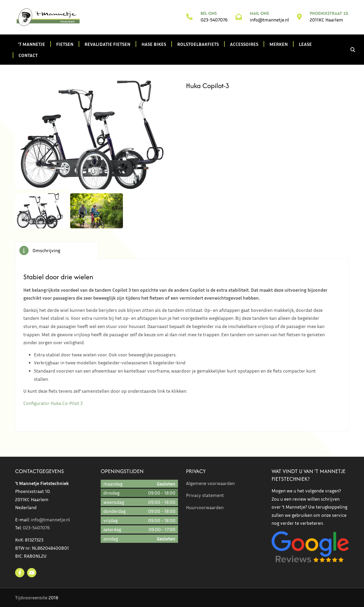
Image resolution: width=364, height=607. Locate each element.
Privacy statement (205, 495)
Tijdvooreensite (31, 597)
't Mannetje (32, 44)
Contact (28, 55)
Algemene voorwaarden (210, 483)
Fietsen (65, 44)
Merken (279, 44)
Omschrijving (46, 250)
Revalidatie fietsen (107, 44)
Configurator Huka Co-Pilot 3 (53, 403)
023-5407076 (214, 20)
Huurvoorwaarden (205, 507)
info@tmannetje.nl (269, 20)
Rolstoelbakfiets (198, 44)
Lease (305, 44)
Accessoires (244, 44)
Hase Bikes (154, 44)
